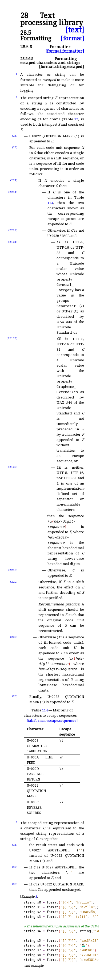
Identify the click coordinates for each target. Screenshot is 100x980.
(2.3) (15, 696)
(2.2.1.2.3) (12, 467)
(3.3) (15, 884)
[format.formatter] (65, 51)
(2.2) (15, 147)
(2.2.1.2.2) (12, 338)
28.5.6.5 (27, 59)
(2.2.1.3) (13, 570)
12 (76, 119)
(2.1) (15, 136)
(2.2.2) (14, 582)
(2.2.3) (14, 637)
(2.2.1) (14, 180)
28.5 (26, 33)
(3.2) (15, 867)
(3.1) (15, 845)
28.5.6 (26, 47)
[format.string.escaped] (61, 67)
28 (24, 16)
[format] (72, 38)
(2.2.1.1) (13, 192)
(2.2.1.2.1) (12, 242)
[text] (75, 30)
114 (50, 203)
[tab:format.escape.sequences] (52, 720)
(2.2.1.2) (13, 230)
